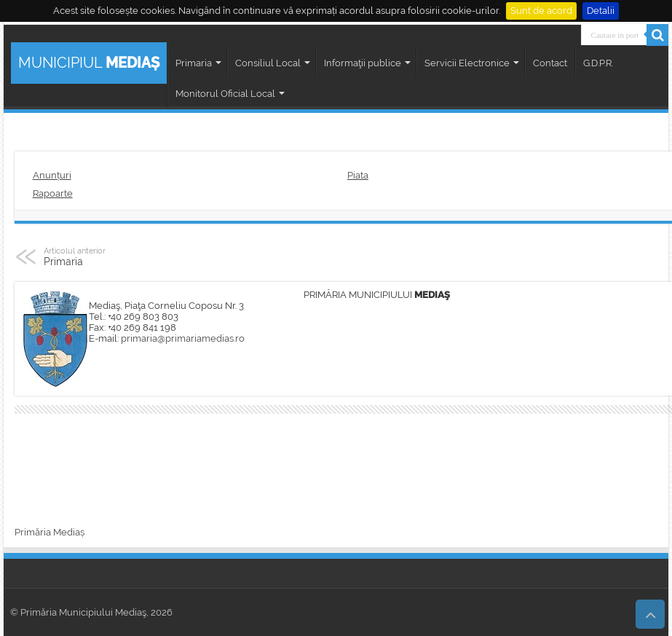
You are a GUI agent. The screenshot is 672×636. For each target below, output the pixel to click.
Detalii (601, 11)
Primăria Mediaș (50, 532)
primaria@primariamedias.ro (183, 338)
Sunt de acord (541, 11)
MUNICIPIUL (89, 63)
